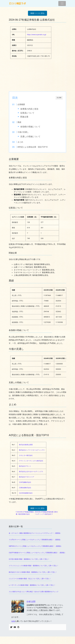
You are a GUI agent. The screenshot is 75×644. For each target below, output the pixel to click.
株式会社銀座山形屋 (26, 445)
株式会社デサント (25, 466)
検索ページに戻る (37, 13)
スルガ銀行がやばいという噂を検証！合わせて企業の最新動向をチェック (34, 592)
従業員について (27, 113)
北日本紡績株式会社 (26, 493)
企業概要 (21, 104)
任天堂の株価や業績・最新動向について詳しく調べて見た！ (29, 559)
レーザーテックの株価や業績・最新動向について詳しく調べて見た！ (32, 585)
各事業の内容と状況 (29, 109)
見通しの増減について (30, 137)
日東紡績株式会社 (25, 488)
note (13, 621)
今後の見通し (23, 132)
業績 (19, 122)
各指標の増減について (30, 127)
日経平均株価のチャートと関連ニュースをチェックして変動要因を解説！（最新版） (37, 553)
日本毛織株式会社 (25, 482)
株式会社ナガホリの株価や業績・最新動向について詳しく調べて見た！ (33, 572)
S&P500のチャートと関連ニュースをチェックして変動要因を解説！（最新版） (35, 546)
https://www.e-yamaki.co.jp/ (37, 35)
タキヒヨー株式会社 (26, 455)
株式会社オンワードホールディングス (32, 450)
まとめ (20, 142)
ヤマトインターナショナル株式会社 (31, 461)
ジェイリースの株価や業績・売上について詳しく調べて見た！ (30, 579)
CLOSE (59, 98)
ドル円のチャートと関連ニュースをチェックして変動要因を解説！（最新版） (35, 540)
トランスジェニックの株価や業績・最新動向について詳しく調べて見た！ (34, 566)
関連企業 (24, 117)
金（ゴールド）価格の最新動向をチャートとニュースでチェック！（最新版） (35, 533)
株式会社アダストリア (27, 477)
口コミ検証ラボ (17, 3)
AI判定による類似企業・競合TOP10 (33, 147)
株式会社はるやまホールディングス (31, 472)
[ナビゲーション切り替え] (62, 3)
